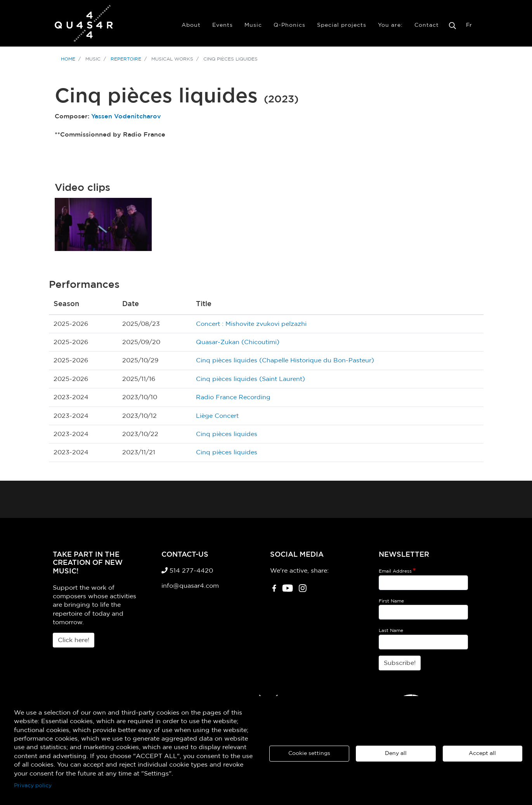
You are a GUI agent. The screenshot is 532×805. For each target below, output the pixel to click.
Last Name (391, 630)
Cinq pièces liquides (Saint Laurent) (250, 379)
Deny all (396, 753)
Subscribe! (400, 663)
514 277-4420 (187, 571)
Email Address (395, 571)
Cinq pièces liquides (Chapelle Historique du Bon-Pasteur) (285, 360)
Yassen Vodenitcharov (126, 116)
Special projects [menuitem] (342, 25)
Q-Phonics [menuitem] (289, 25)
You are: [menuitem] (390, 25)
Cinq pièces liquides (227, 434)
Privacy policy (33, 786)
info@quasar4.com (190, 586)
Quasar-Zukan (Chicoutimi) (238, 342)
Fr (469, 25)
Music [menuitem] (253, 25)
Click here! (74, 640)
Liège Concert (217, 416)
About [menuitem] (191, 25)
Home (68, 59)
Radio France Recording (233, 397)
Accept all (482, 753)
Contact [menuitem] (427, 25)
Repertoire (126, 59)
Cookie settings (309, 753)
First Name (391, 601)
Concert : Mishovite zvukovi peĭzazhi (251, 324)
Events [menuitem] (223, 25)
